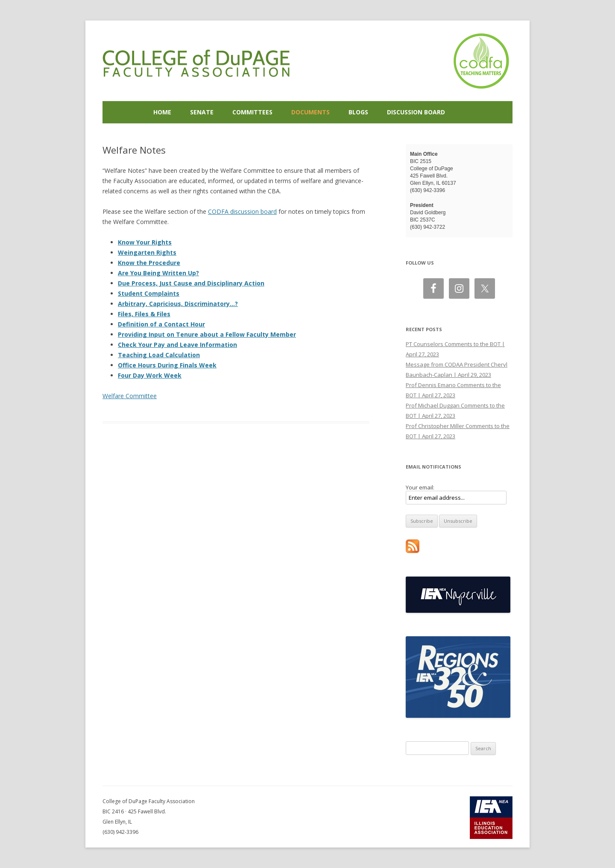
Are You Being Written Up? (158, 273)
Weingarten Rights (147, 252)
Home (162, 112)
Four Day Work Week (150, 375)
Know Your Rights (145, 242)
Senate (202, 112)
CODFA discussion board (242, 211)
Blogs (358, 112)
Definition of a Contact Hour (161, 324)
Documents (310, 112)
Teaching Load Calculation (159, 355)
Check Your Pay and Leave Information (177, 345)
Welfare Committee (130, 396)
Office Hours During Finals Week (167, 365)
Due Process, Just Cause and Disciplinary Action (191, 283)
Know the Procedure (149, 263)
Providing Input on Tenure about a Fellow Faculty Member (207, 334)
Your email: (420, 487)
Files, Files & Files (144, 314)
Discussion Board (416, 112)
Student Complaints (149, 293)
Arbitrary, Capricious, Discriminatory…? (178, 304)
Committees (252, 112)
